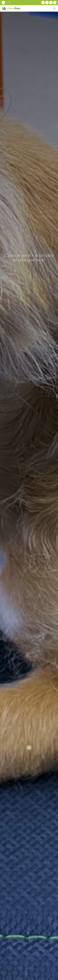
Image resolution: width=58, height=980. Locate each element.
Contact (6, 2)
